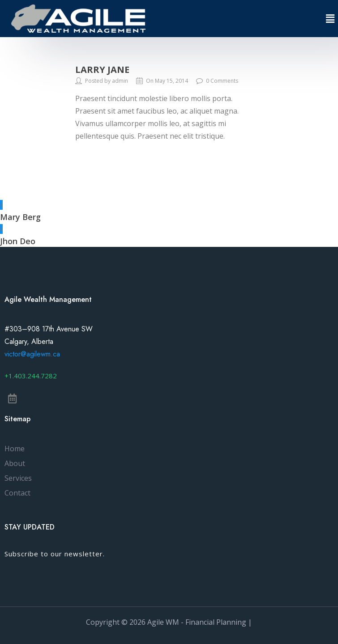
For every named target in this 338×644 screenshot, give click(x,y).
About (15, 463)
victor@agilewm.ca (32, 354)
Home (15, 449)
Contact (17, 493)
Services (18, 478)
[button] (31, 376)
